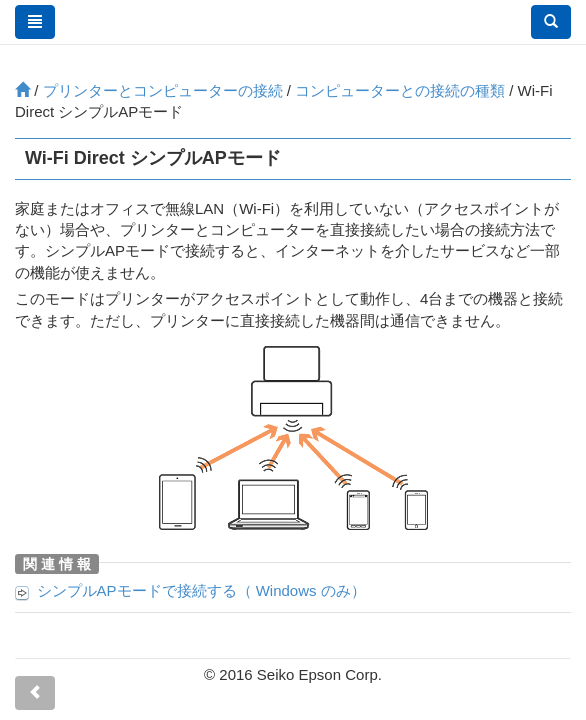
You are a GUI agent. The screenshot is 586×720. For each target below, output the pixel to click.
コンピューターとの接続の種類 (400, 90)
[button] (551, 22)
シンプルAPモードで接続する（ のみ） (201, 590)
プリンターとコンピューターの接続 (163, 90)
